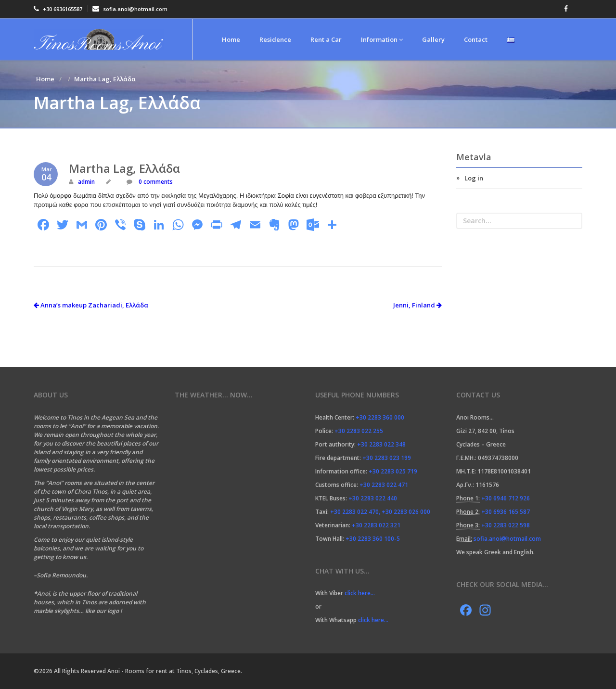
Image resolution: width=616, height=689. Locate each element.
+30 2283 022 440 (373, 498)
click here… (360, 593)
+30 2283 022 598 (506, 525)
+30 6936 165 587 (506, 512)
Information (382, 39)
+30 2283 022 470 (354, 512)
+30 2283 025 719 (393, 471)
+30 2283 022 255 (359, 431)
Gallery (433, 39)
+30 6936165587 (58, 9)
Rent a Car (326, 39)
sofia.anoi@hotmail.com (130, 9)
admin (86, 182)
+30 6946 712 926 (506, 498)
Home (231, 39)
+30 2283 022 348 (381, 444)
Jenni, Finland (417, 305)
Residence (275, 39)
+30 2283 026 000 (406, 512)
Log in (474, 178)
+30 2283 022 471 (384, 485)
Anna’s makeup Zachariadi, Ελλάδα (91, 305)
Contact (476, 39)
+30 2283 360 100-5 (373, 539)
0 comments (155, 182)
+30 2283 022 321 (376, 525)
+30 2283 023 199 (387, 458)
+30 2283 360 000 (380, 417)
